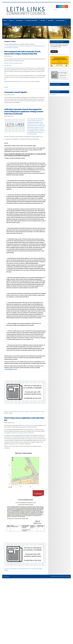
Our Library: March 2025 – (32, 20)
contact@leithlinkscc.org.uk (17, 81)
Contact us (6, 24)
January (22, 411)
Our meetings (19, 20)
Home (5, 20)
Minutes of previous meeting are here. (13, 63)
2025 (7, 87)
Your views (50, 20)
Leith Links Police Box (35, 411)
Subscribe (54, 51)
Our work (43, 20)
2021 (7, 569)
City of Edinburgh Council (14, 411)
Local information (60, 20)
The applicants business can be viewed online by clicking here (19, 433)
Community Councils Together (16, 92)
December (23, 569)
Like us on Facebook (55, 84)
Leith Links (27, 411)
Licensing (33, 569)
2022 (7, 411)
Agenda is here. (8, 66)
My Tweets (53, 95)
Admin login (6, 577)
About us (11, 20)
